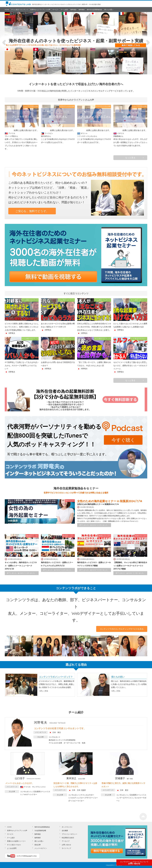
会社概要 (65, 830)
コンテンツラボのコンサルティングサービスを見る (122, 629)
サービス (55, 10)
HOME (7, 10)
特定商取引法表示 (68, 838)
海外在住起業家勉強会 (94, 10)
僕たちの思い (109, 10)
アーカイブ (66, 841)
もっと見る (130, 158)
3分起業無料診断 (40, 830)
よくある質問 (12, 848)
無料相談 (73, 10)
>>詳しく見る (43, 691)
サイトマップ (66, 848)
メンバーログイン (41, 848)
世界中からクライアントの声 (40, 10)
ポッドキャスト (67, 827)
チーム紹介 (64, 10)
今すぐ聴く (123, 440)
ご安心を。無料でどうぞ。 (32, 211)
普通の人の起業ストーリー (16, 841)
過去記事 (38, 845)
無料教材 (82, 10)
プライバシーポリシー (69, 834)
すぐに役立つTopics (14, 845)
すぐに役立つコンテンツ (20, 10)
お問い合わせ (134, 863)
